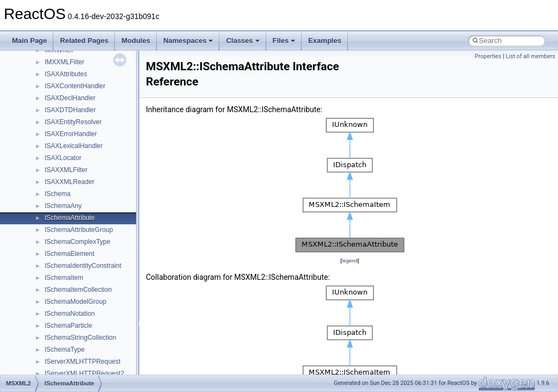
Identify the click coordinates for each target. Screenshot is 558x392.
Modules (136, 41)
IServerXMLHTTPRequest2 (84, 373)
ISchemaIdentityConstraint (83, 266)
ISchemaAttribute (70, 218)
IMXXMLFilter (65, 62)
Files (284, 41)
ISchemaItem (64, 278)
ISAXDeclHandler (70, 98)
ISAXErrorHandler (71, 134)
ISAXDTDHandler (70, 110)
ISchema (57, 194)
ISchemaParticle (68, 326)
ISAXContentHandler (75, 86)
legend (350, 261)
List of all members (531, 56)
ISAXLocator (63, 158)
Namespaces (188, 41)
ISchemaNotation (70, 314)
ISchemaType (65, 350)
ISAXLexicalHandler (74, 146)
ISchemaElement (69, 254)
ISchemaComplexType (78, 242)
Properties (488, 56)
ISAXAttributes (66, 74)
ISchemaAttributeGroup (79, 230)
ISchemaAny (63, 206)
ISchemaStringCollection (80, 338)
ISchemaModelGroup (75, 302)
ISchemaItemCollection (78, 290)
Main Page (29, 41)
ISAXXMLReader (69, 182)
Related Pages (84, 41)
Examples (325, 41)
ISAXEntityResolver (73, 122)
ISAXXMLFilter (66, 170)
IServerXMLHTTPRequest (82, 362)
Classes (243, 41)
